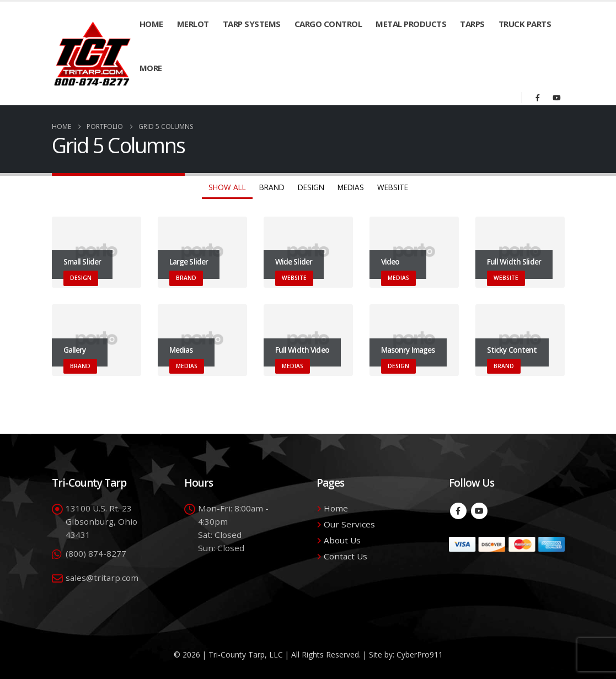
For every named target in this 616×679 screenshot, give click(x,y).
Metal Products (411, 24)
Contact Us (346, 556)
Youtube (479, 511)
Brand (272, 187)
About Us (342, 540)
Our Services (349, 524)
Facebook (458, 511)
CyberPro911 (420, 654)
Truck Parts (525, 24)
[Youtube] (556, 98)
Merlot (193, 24)
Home (151, 24)
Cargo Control (328, 24)
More (151, 68)
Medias (351, 187)
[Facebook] (538, 98)
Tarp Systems (252, 24)
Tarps (472, 24)
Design (311, 187)
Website (393, 187)
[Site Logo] (92, 53)
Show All (227, 187)
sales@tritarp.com (102, 578)
